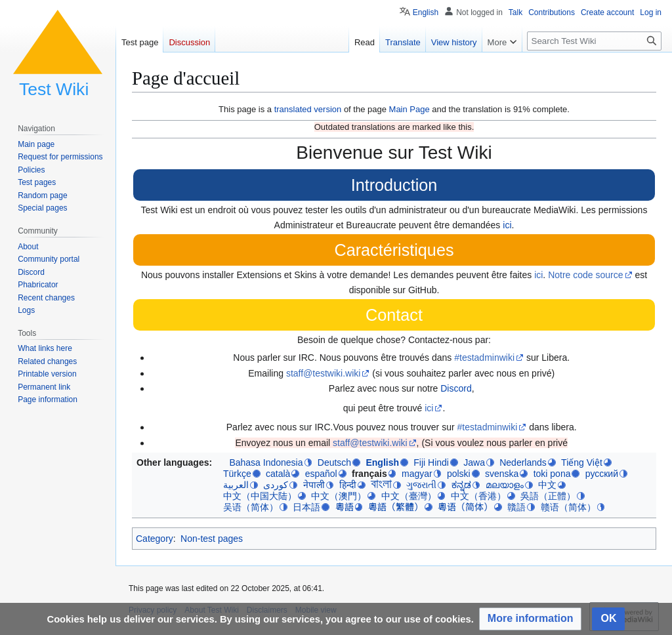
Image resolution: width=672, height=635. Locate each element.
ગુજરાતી (421, 485)
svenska (502, 474)
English (382, 462)
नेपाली (314, 485)
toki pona (552, 474)
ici (507, 225)
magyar (417, 474)
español (321, 474)
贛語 (516, 507)
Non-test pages (212, 539)
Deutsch (334, 462)
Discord (456, 388)
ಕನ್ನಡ (461, 485)
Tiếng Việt (582, 462)
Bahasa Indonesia (266, 462)
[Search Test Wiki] (594, 41)
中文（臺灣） (409, 496)
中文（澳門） (339, 496)
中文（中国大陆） (260, 496)
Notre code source (585, 275)
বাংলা (381, 484)
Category (155, 539)
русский (602, 474)
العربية (236, 485)
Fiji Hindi (431, 462)
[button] (531, 619)
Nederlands (523, 462)
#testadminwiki (484, 358)
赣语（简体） (568, 507)
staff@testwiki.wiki (324, 373)
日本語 (306, 507)
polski (459, 474)
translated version (308, 109)
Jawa (474, 462)
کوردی (276, 485)
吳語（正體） (548, 496)
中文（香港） (478, 496)
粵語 (345, 507)
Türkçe (237, 474)
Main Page (409, 109)
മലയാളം (505, 485)
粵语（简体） (465, 507)
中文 (547, 485)
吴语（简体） (251, 507)
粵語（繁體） (396, 507)
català (278, 474)
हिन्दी (348, 485)
